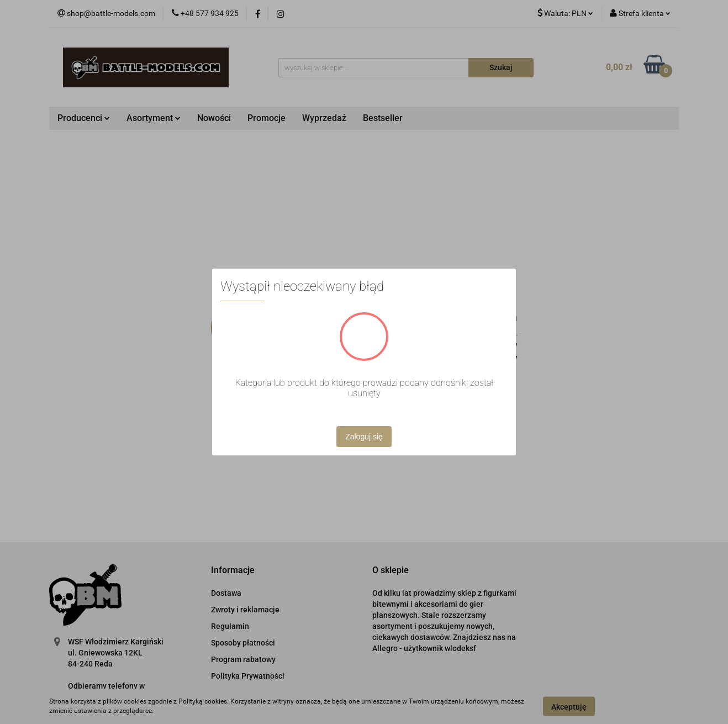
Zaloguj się (364, 437)
